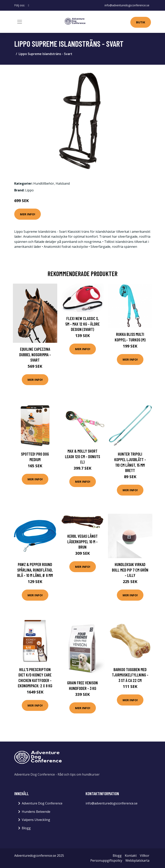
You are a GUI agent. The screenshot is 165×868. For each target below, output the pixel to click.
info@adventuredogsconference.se (127, 5)
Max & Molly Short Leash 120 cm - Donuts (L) (82, 456)
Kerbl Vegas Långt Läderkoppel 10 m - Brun (82, 541)
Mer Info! (28, 214)
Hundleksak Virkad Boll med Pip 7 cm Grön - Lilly (130, 570)
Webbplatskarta (137, 860)
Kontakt (131, 856)
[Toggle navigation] (20, 22)
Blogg (26, 828)
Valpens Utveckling (36, 820)
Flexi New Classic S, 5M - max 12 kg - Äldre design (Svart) (82, 324)
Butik (141, 22)
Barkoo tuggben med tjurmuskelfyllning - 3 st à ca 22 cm (130, 675)
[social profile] (29, 5)
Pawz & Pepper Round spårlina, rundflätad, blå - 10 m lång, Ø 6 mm (35, 570)
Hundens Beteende (36, 812)
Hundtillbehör (44, 183)
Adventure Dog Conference (42, 803)
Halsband (63, 183)
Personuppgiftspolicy (106, 860)
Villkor (145, 856)
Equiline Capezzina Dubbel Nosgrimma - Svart (35, 354)
